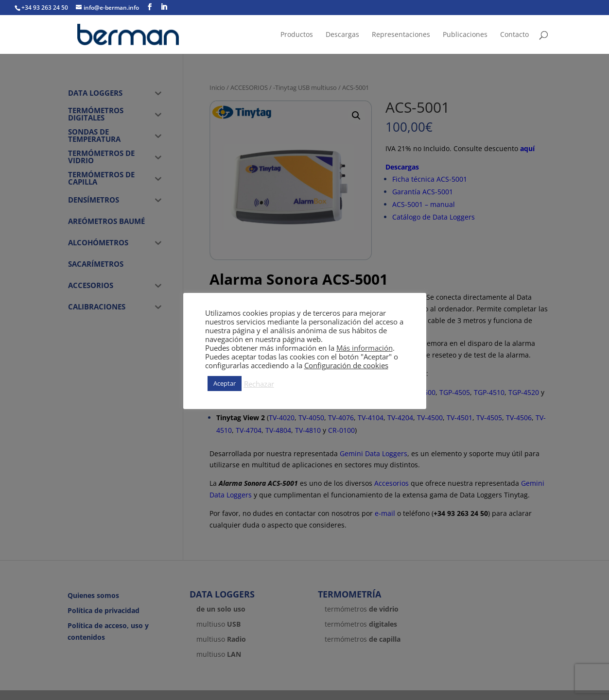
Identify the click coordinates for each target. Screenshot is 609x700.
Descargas (342, 35)
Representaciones (401, 35)
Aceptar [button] (225, 383)
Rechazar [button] (259, 384)
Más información (365, 348)
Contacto (514, 35)
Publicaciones (465, 35)
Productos (297, 35)
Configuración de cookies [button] (346, 365)
